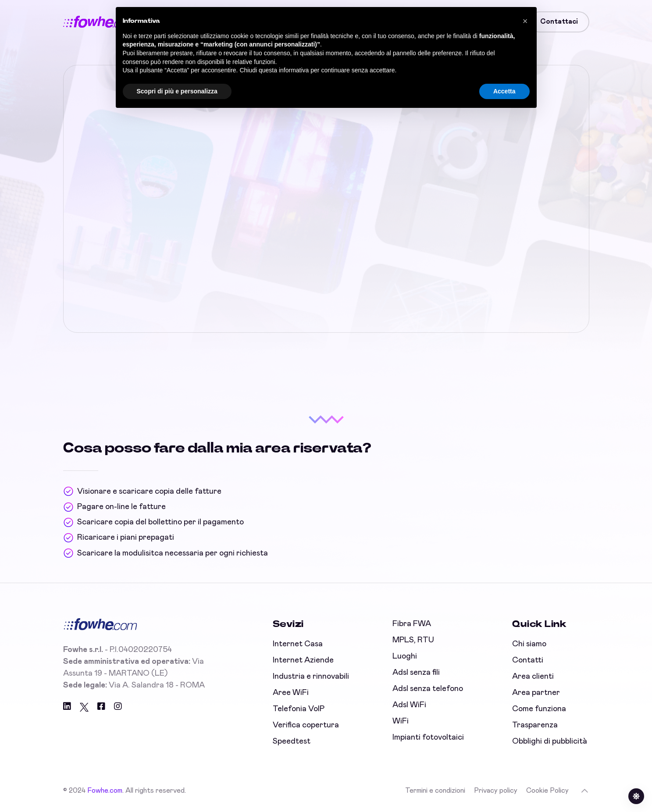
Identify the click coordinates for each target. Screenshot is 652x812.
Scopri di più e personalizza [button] (177, 91)
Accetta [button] (504, 91)
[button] (525, 21)
